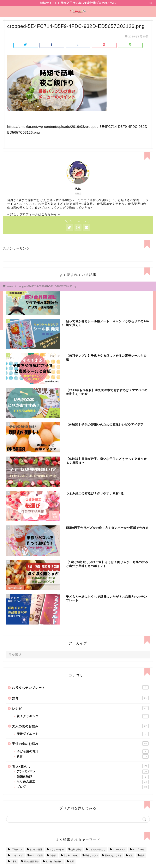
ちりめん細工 (83, 782)
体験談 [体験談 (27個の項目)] (53, 855)
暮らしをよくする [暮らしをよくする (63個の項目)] (113, 855)
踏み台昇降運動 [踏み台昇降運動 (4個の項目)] (31, 861)
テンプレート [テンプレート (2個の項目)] (139, 849)
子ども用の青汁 (83, 752)
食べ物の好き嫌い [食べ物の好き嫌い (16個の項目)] (54, 861)
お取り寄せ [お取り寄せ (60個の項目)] (76, 849)
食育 (83, 757)
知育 (80, 698)
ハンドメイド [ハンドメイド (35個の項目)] (17, 855)
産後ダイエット (83, 734)
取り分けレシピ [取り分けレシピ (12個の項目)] (71, 855)
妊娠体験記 (83, 777)
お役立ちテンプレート (80, 687)
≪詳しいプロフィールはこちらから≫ (34, 214)
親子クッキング (83, 716)
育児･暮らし (80, 766)
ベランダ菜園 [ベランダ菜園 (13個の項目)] (36, 855)
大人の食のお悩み (80, 726)
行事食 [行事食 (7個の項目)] (14, 861)
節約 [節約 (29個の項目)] (142, 855)
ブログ (83, 787)
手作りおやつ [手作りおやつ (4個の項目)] (91, 855)
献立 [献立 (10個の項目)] (131, 855)
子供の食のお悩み (80, 743)
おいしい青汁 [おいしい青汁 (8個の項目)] (36, 849)
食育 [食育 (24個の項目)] (72, 861)
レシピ (80, 708)
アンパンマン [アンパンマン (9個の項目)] (119, 849)
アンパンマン (83, 772)
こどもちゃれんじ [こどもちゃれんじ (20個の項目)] (97, 849)
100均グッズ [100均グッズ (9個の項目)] (16, 849)
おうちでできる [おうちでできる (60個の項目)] (57, 849)
